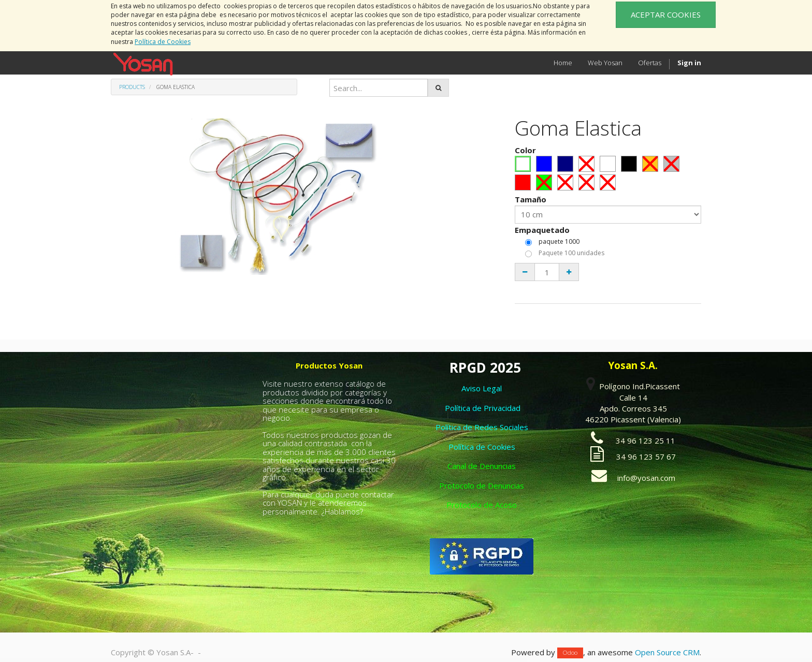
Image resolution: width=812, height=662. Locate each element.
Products (132, 87)
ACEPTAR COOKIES (666, 14)
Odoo (570, 653)
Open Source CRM (667, 652)
